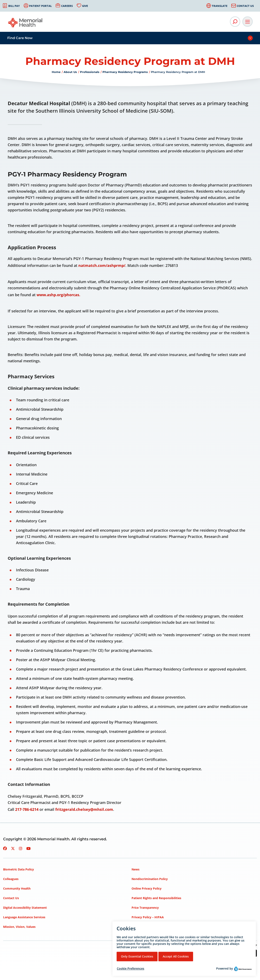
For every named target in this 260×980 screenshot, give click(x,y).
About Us (70, 72)
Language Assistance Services (24, 917)
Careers (67, 6)
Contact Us (245, 6)
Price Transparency (145, 908)
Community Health (17, 888)
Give (85, 6)
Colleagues (11, 879)
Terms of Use (141, 927)
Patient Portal (40, 6)
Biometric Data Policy (18, 869)
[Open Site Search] (235, 22)
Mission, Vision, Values (19, 927)
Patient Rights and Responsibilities (156, 898)
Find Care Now (20, 38)
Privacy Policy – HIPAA (148, 917)
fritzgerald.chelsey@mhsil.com (84, 809)
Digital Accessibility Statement (25, 908)
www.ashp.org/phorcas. (58, 295)
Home (56, 72)
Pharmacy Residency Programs (125, 72)
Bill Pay (14, 6)
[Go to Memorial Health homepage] (25, 24)
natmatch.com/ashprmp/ (102, 265)
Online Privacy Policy (147, 888)
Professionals (90, 72)
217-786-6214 (27, 809)
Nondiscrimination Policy (150, 879)
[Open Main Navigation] (248, 22)
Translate (220, 6)
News (136, 869)
